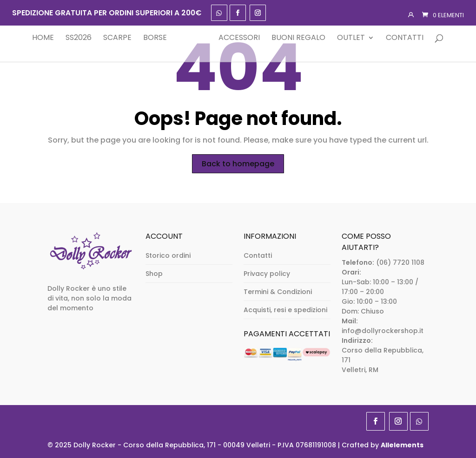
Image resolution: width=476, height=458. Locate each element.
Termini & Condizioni (278, 292)
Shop (154, 274)
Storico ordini (168, 255)
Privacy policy (267, 274)
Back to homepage (238, 164)
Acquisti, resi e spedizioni (285, 310)
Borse (141, 38)
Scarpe (103, 38)
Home (29, 38)
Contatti (419, 38)
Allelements (402, 445)
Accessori (254, 38)
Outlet (365, 38)
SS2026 (65, 38)
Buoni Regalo (313, 38)
